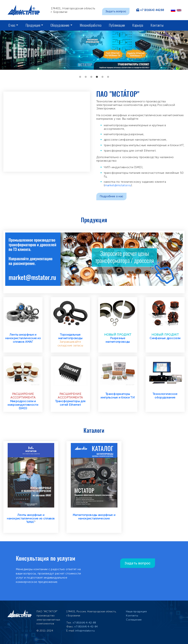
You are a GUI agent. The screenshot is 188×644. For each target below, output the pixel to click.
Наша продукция (136, 611)
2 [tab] (86, 77)
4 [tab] (97, 77)
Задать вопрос (116, 11)
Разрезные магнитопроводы (118, 340)
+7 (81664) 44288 (152, 10)
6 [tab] (108, 77)
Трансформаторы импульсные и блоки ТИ (118, 396)
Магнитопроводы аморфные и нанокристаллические (94, 517)
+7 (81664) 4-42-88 (84, 623)
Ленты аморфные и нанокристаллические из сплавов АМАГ (23, 338)
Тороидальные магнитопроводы (70, 336)
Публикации (117, 25)
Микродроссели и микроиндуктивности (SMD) (23, 405)
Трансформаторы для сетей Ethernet (70, 403)
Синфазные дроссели (165, 338)
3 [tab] (91, 77)
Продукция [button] (33, 25)
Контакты (157, 25)
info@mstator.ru (85, 631)
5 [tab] (102, 77)
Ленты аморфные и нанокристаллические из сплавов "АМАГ (31, 518)
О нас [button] (12, 25)
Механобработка (91, 25)
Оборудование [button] (60, 25)
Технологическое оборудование (165, 396)
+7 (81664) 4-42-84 (86, 627)
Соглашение (134, 620)
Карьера (138, 25)
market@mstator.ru (118, 185)
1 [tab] (80, 77)
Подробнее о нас (112, 196)
